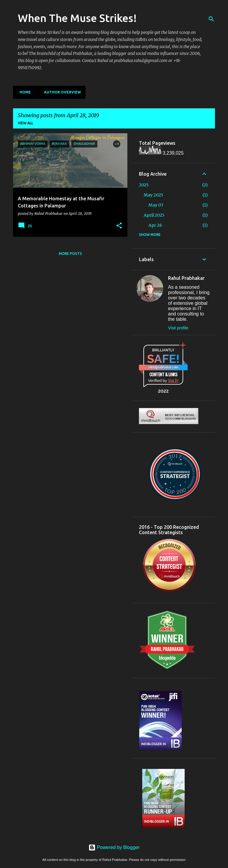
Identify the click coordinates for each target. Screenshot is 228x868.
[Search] (211, 19)
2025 (144, 185)
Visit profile (178, 328)
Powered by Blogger (114, 847)
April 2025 (154, 215)
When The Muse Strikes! (77, 18)
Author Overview (61, 92)
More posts (70, 254)
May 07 (156, 205)
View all (26, 123)
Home (23, 92)
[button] (119, 226)
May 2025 (153, 195)
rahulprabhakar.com (163, 367)
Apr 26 (155, 225)
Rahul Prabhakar (186, 278)
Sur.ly (173, 381)
